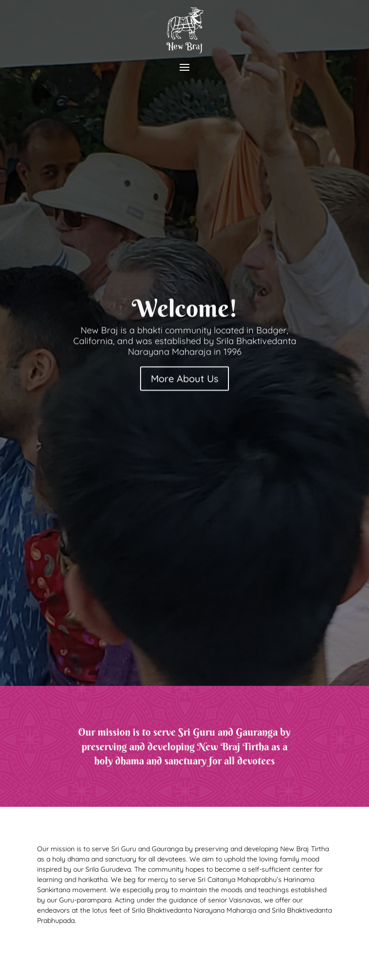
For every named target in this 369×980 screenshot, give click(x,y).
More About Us (184, 381)
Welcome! (185, 310)
